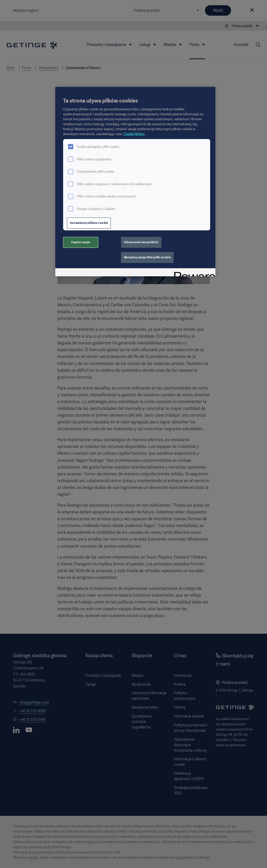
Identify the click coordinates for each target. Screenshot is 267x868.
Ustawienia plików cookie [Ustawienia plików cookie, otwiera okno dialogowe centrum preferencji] (89, 223)
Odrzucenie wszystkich (141, 242)
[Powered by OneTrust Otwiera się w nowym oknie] (193, 273)
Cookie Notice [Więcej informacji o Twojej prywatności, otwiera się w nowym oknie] (134, 134)
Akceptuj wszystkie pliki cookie (147, 257)
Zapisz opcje (81, 242)
